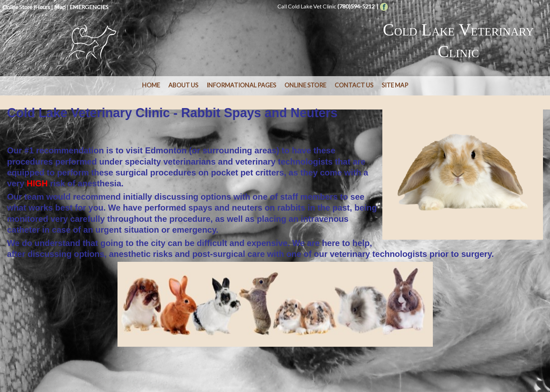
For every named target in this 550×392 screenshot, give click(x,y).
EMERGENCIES (89, 7)
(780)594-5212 (356, 6)
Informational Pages (241, 85)
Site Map (395, 85)
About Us (183, 85)
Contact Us (354, 85)
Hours (43, 7)
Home (151, 85)
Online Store (17, 7)
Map (60, 7)
